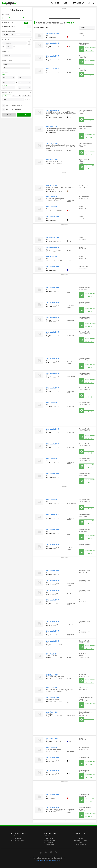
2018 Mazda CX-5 (52, 186)
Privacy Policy (39, 860)
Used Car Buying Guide (18, 840)
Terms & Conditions (56, 860)
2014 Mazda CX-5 (52, 654)
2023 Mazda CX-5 (52, 207)
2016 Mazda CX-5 (52, 160)
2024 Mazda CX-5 (52, 217)
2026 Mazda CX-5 (52, 43)
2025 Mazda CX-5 (52, 267)
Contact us (81, 836)
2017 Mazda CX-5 (52, 675)
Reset (9, 115)
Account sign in (50, 845)
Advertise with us (50, 836)
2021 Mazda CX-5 (52, 127)
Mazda (17, 64)
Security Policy (47, 860)
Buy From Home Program (81, 840)
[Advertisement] (65, 14)
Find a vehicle (18, 836)
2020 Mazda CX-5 (52, 33)
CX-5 (17, 68)
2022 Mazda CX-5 (52, 110)
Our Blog (81, 838)
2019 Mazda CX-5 (52, 738)
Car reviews (18, 838)
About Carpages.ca (81, 845)
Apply (24, 115)
